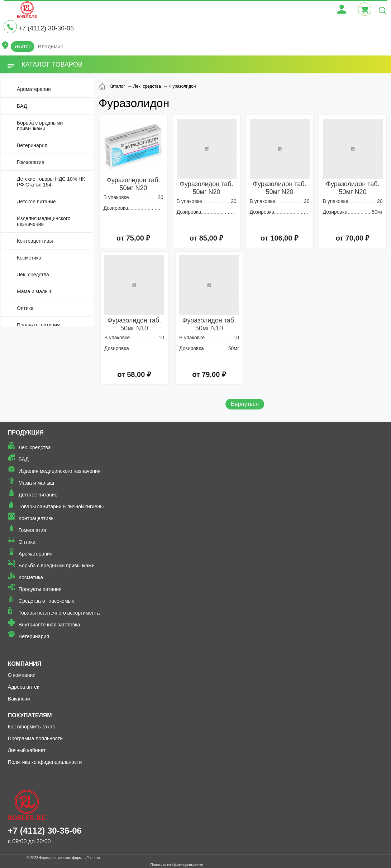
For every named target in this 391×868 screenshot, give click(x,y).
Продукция (26, 433)
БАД (22, 106)
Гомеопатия (31, 162)
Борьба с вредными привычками (40, 126)
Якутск (23, 46)
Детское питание (36, 202)
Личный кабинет (27, 750)
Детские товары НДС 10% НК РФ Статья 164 (51, 182)
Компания (25, 664)
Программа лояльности (35, 738)
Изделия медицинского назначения (44, 221)
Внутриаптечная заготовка (49, 625)
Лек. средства (33, 275)
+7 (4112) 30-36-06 (46, 28)
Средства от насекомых (46, 601)
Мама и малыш (35, 291)
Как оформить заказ (31, 727)
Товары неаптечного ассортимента (59, 613)
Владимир (51, 46)
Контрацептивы (35, 241)
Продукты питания (38, 325)
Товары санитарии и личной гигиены (61, 506)
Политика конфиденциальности (45, 762)
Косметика (29, 258)
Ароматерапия (34, 89)
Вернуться (245, 404)
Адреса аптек (23, 687)
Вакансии (19, 699)
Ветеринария (32, 145)
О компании (22, 675)
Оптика (25, 308)
